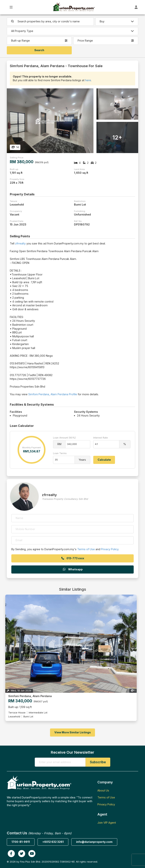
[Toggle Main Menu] (11, 7)
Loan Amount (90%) (64, 438)
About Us (103, 790)
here (88, 80)
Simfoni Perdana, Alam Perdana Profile (53, 394)
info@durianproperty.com (94, 842)
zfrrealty (20, 243)
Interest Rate (101, 438)
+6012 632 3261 (53, 842)
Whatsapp (72, 569)
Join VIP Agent (107, 823)
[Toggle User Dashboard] (136, 7)
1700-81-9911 (21, 842)
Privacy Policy (110, 549)
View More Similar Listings (73, 732)
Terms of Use (86, 549)
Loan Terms (60, 453)
